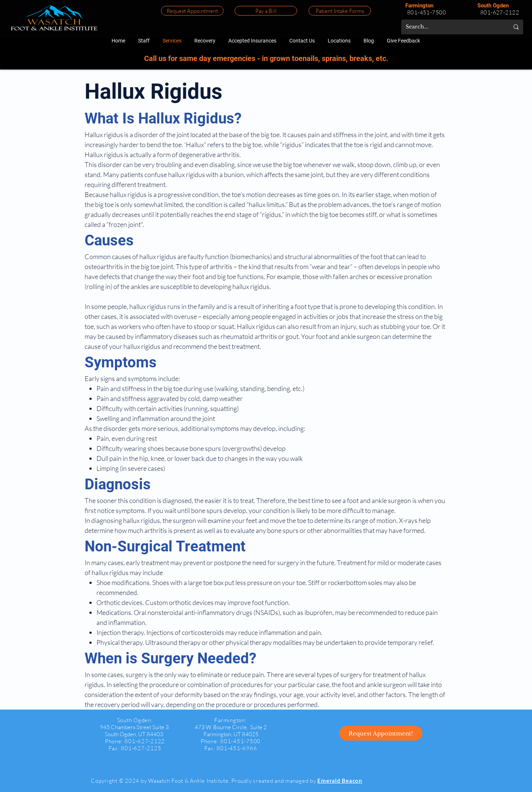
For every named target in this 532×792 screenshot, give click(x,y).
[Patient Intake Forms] (340, 11)
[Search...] (452, 27)
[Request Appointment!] (381, 733)
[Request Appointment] (192, 11)
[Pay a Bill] (266, 11)
